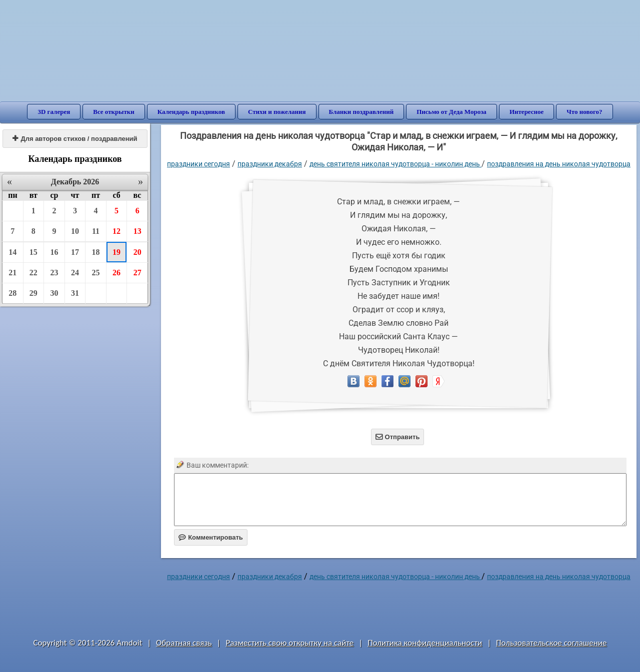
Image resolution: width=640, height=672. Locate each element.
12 (116, 231)
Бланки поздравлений (361, 112)
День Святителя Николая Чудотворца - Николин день (395, 164)
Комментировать (211, 537)
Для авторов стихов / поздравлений (75, 139)
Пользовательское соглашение (551, 643)
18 (96, 252)
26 (116, 273)
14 (12, 252)
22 (33, 273)
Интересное (526, 112)
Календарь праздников (191, 112)
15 (33, 252)
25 (96, 273)
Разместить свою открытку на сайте (289, 643)
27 (137, 273)
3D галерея (54, 112)
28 (12, 293)
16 (54, 252)
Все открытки (114, 112)
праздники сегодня (198, 164)
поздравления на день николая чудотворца (559, 164)
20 (137, 252)
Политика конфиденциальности (425, 643)
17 (75, 252)
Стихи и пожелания (277, 112)
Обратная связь (184, 643)
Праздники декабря (270, 164)
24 (75, 273)
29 (33, 293)
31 (75, 293)
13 (137, 231)
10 (75, 231)
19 (116, 252)
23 (54, 273)
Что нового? (584, 112)
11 (96, 231)
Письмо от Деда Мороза (451, 112)
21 (12, 273)
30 (54, 293)
